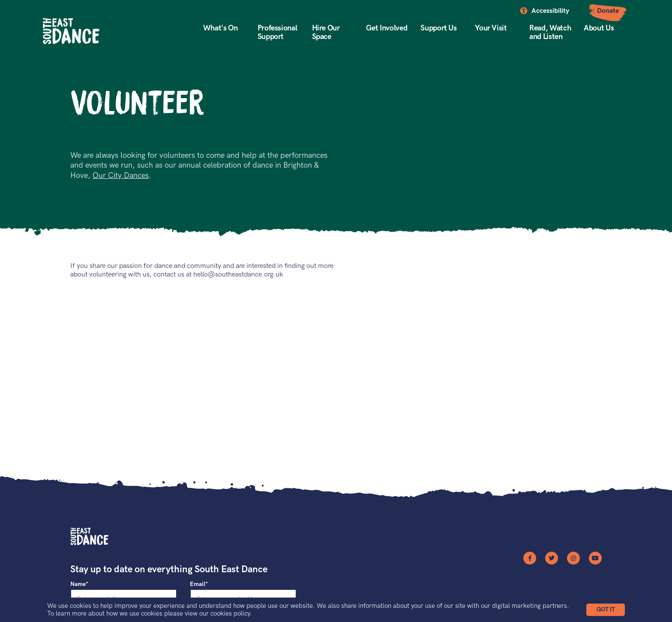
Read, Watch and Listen (550, 32)
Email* (199, 584)
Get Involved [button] (387, 28)
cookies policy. (231, 613)
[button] (606, 610)
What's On (220, 28)
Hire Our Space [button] (326, 32)
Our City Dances (121, 176)
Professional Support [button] (277, 32)
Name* (79, 584)
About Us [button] (599, 28)
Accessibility (550, 11)
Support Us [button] (438, 28)
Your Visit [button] (491, 28)
